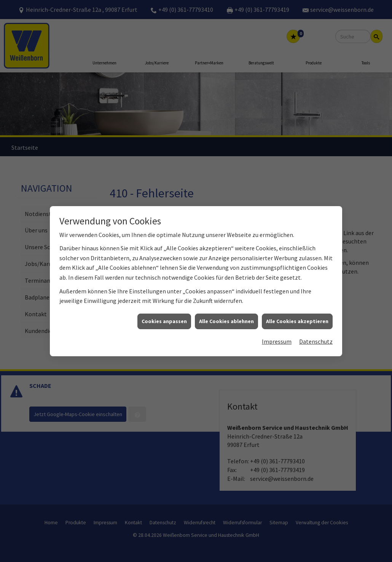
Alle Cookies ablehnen (226, 315)
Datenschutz (316, 336)
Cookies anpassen (164, 315)
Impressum (277, 336)
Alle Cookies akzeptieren (297, 315)
